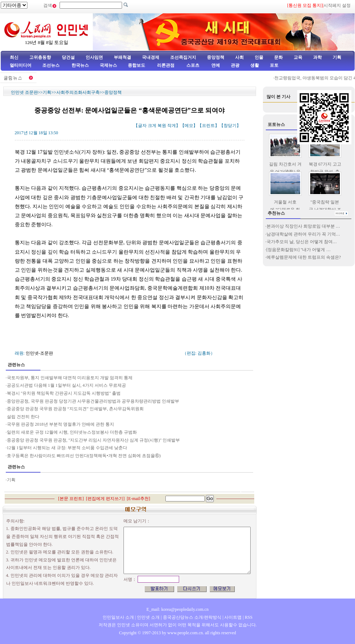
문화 (278, 57)
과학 (317, 57)
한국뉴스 (80, 65)
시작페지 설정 (337, 5)
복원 (162, 126)
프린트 (208, 126)
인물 (259, 57)
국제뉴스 (108, 65)
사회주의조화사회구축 (78, 92)
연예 (215, 65)
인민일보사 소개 (118, 617)
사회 (239, 57)
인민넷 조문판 (24, 92)
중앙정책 (216, 57)
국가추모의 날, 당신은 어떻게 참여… (302, 242)
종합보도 (137, 65)
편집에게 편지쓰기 (105, 499)
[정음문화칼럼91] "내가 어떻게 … (299, 250)
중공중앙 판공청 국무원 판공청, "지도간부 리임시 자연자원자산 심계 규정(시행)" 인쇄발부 (94, 440)
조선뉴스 (51, 65)
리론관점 (166, 65)
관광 (235, 65)
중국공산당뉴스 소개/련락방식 (192, 617)
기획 (337, 57)
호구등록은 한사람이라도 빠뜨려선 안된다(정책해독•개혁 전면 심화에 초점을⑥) (84, 456)
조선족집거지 (183, 57)
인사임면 (94, 57)
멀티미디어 (21, 65)
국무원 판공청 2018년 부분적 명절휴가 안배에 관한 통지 (61, 424)
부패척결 (122, 57)
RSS (249, 617)
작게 (172, 126)
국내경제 (151, 57)
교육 (298, 57)
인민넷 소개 (148, 617)
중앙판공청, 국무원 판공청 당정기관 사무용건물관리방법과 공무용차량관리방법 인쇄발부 (93, 401)
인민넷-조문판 (39, 353)
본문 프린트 (71, 499)
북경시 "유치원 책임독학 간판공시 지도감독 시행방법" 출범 (64, 393)
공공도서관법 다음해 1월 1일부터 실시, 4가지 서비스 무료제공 (68, 385)
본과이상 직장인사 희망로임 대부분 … (303, 226)
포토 (274, 65)
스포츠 (192, 65)
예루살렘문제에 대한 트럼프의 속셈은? (304, 257)
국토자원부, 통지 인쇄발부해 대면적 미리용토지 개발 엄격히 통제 (70, 378)
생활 (255, 65)
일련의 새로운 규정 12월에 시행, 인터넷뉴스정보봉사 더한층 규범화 (72, 432)
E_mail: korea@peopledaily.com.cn (178, 609)
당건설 (68, 57)
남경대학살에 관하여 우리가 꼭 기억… (303, 234)
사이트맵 (233, 617)
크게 (152, 126)
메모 (189, 126)
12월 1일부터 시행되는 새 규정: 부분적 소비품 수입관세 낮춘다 (67, 448)
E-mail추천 (138, 499)
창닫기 (230, 126)
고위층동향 (40, 57)
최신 (14, 57)
